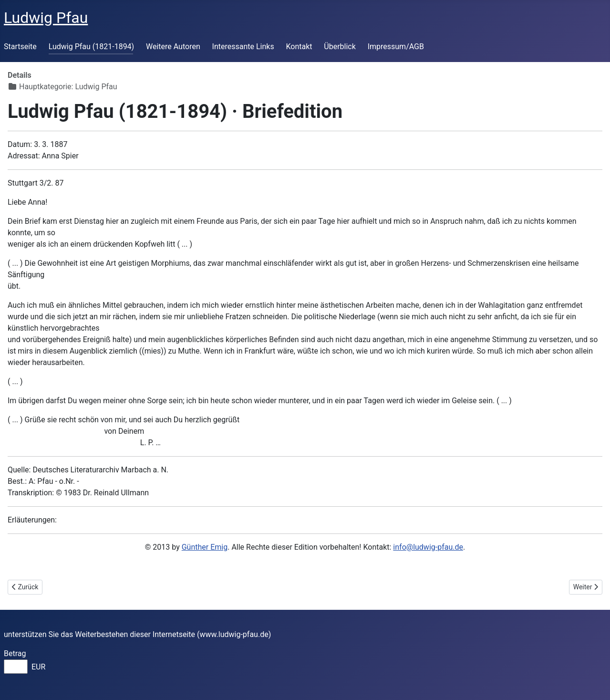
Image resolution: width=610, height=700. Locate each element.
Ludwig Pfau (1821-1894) (92, 47)
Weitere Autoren (173, 47)
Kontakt (299, 47)
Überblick (340, 47)
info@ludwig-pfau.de (428, 547)
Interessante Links (243, 47)
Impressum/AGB (396, 47)
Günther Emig (205, 547)
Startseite (20, 47)
